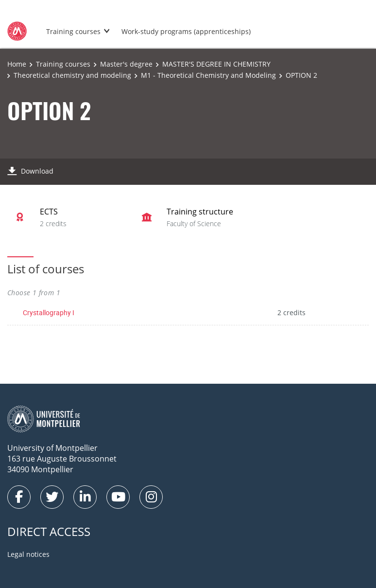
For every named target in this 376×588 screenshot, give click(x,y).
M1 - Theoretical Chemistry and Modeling (208, 75)
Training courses (73, 31)
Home (17, 64)
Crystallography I (49, 312)
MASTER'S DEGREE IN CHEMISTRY (216, 64)
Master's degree (126, 64)
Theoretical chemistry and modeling (72, 75)
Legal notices (28, 554)
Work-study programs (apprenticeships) (186, 31)
